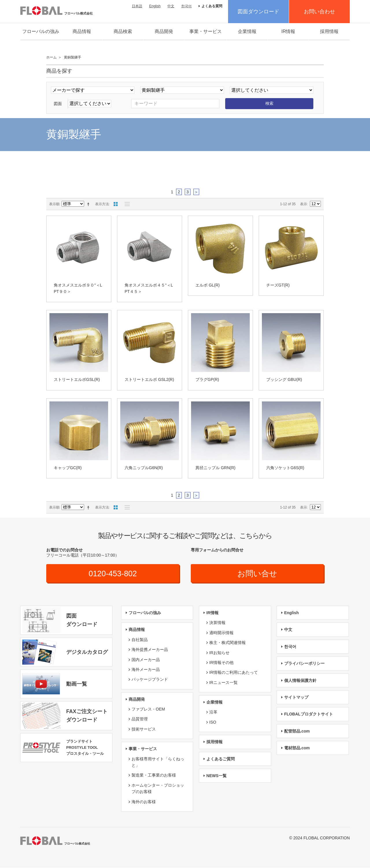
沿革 (213, 713)
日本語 (137, 6)
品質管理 (140, 720)
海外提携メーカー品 (150, 650)
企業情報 (247, 31)
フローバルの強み (41, 31)
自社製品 (140, 640)
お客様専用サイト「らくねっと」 (158, 762)
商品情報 (82, 31)
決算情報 (217, 623)
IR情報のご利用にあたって (234, 673)
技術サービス (144, 729)
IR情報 (288, 31)
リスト (126, 204)
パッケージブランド (150, 680)
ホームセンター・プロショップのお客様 (158, 789)
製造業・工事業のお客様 (154, 776)
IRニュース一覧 (223, 683)
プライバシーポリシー (304, 664)
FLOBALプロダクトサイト (309, 714)
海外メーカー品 (146, 670)
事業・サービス (206, 31)
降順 (89, 204)
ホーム (51, 57)
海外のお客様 (144, 802)
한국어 (186, 6)
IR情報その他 (221, 663)
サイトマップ (296, 698)
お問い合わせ (319, 12)
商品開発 (164, 31)
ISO (213, 722)
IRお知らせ (219, 653)
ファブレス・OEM (148, 709)
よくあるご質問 (221, 759)
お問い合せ (257, 574)
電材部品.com (297, 748)
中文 (171, 6)
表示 (304, 204)
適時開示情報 (221, 633)
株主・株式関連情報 (227, 643)
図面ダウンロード (258, 12)
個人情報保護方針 (300, 681)
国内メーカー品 (146, 660)
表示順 (54, 204)
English (155, 6)
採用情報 (329, 31)
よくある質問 (212, 6)
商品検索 (123, 31)
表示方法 (102, 204)
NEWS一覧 (217, 776)
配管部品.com (297, 731)
